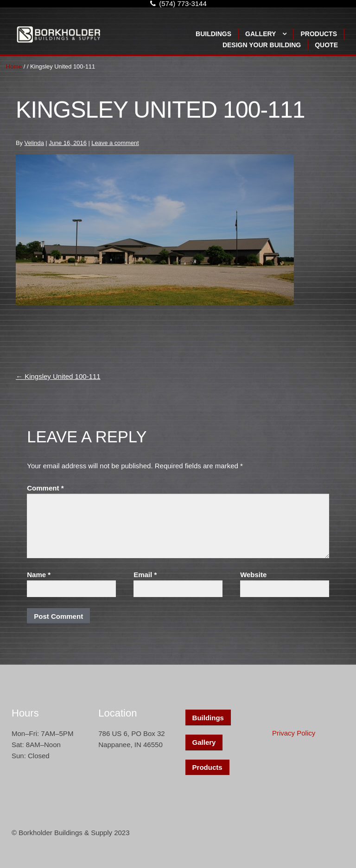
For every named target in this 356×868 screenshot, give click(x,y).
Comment (45, 488)
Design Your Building (262, 45)
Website (253, 575)
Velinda (34, 143)
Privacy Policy (294, 733)
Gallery (261, 34)
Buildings (213, 34)
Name (39, 575)
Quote (326, 45)
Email (145, 575)
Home (14, 66)
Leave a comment (115, 143)
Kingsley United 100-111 (58, 376)
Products (319, 34)
